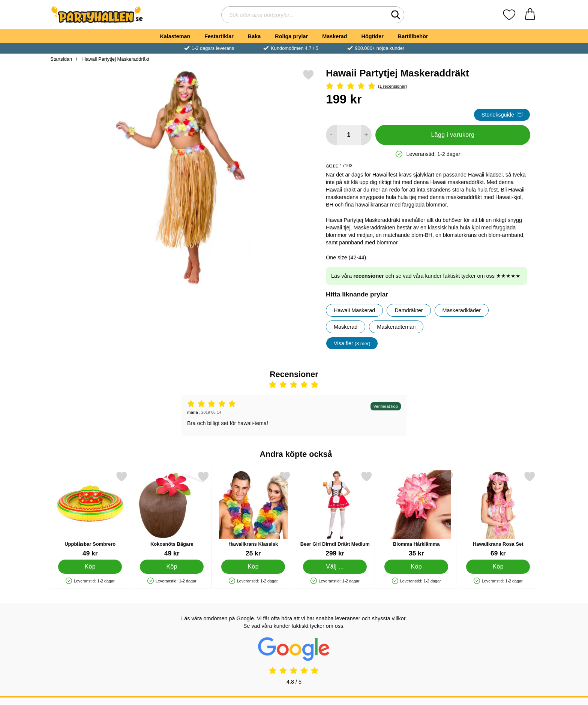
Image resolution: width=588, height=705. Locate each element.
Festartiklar (219, 36)
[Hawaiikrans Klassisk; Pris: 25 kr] (253, 514)
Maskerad (334, 36)
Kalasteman (175, 36)
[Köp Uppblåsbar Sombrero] (90, 567)
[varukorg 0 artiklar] (530, 15)
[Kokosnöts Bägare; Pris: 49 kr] (172, 514)
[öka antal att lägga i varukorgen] (366, 135)
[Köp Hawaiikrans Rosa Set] (498, 567)
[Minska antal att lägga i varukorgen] (331, 135)
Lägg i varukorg (453, 135)
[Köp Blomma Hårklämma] (416, 567)
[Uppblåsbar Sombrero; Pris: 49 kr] (90, 514)
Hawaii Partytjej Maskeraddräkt (115, 59)
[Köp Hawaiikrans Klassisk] (253, 567)
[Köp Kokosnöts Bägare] (172, 567)
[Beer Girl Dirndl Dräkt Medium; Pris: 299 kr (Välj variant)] (335, 514)
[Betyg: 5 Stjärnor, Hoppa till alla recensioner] (428, 86)
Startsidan (61, 59)
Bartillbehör (413, 36)
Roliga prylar (291, 36)
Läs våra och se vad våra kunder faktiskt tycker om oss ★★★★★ (426, 276)
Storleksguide (502, 115)
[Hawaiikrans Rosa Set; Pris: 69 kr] (498, 514)
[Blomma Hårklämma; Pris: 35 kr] (416, 514)
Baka (254, 36)
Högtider (373, 36)
